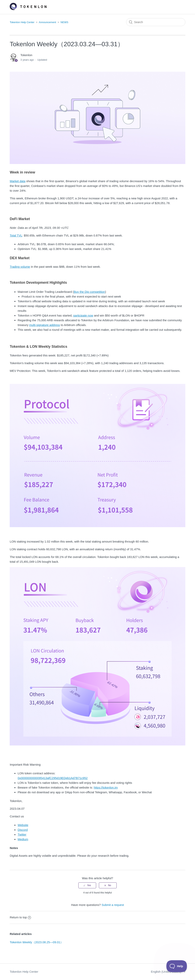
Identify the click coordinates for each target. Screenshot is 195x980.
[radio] (87, 885)
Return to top (20, 917)
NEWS (64, 22)
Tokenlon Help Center (22, 22)
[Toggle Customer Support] (177, 966)
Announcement (47, 22)
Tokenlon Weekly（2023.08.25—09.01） (36, 942)
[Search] (156, 22)
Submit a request (113, 905)
